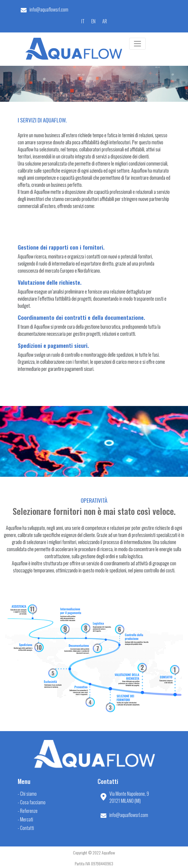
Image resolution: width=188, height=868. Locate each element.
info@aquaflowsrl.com (49, 9)
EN (93, 21)
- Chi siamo (27, 794)
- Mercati (25, 819)
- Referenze (28, 811)
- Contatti (26, 828)
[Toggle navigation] (137, 44)
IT (83, 21)
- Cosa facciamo (32, 802)
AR (105, 21)
